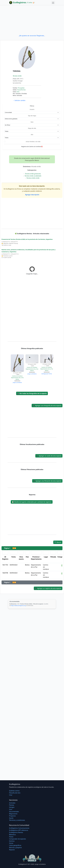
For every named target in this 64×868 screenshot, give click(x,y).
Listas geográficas (15, 845)
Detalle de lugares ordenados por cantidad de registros (32, 502)
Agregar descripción (32, 195)
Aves (18, 92)
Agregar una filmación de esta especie (47, 481)
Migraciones (13, 814)
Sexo (32, 122)
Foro (11, 809)
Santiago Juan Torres (47, 374)
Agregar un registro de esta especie (48, 588)
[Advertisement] (32, 20)
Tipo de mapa (32, 116)
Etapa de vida (32, 128)
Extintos (12, 841)
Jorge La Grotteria (17, 382)
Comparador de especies (17, 839)
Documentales (14, 812)
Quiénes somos (14, 791)
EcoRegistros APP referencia (19, 830)
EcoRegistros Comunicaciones (19, 828)
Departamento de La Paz (17, 378)
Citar (11, 795)
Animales (12, 803)
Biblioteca (12, 835)
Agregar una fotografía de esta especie (47, 406)
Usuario (32, 109)
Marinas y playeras (15, 848)
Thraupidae (21, 88)
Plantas (12, 805)
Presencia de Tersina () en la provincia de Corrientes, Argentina (27, 239)
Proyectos (12, 816)
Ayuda (11, 818)
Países (11, 837)
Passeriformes (21, 90)
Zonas (11, 843)
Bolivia (17, 379)
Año (32, 135)
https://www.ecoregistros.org (18, 606)
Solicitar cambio (19, 100)
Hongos (12, 807)
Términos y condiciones (17, 820)
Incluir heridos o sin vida (33, 142)
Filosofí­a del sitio (15, 793)
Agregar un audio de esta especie (49, 456)
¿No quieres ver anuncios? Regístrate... (32, 36)
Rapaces (12, 850)
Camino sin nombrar (17, 376)
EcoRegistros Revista (16, 832)
